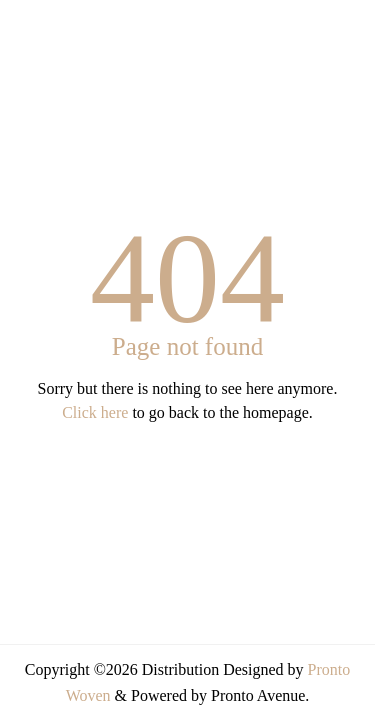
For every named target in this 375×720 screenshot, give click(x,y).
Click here (95, 412)
